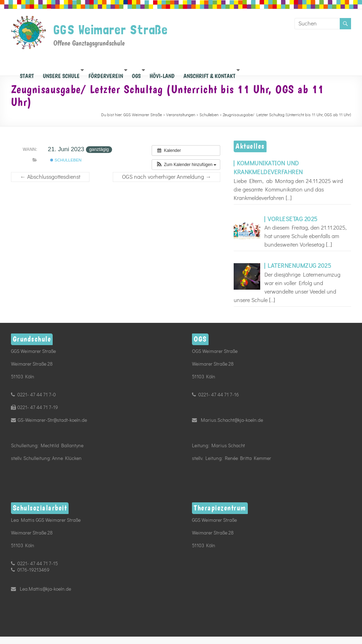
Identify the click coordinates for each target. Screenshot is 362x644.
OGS (136, 74)
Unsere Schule (61, 74)
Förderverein (106, 74)
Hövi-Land (162, 74)
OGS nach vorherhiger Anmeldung (167, 177)
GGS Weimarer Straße (111, 30)
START (27, 74)
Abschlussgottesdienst (50, 177)
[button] (186, 165)
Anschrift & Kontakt (209, 74)
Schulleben (66, 160)
